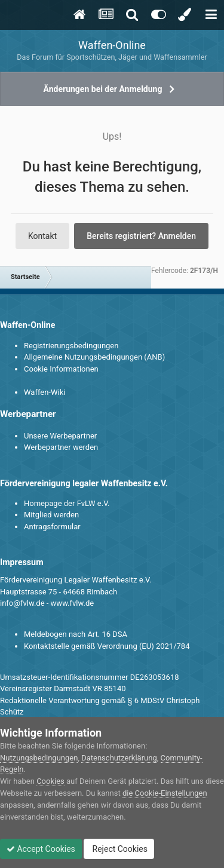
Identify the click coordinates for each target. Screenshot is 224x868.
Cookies (50, 781)
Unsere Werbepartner (60, 436)
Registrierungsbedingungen (71, 346)
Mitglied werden (51, 515)
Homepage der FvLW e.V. (67, 503)
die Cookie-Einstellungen (165, 793)
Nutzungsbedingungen (39, 758)
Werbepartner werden (61, 447)
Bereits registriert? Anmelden (141, 236)
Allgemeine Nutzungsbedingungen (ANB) (94, 357)
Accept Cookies (41, 849)
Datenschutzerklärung (119, 758)
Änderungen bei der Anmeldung (103, 89)
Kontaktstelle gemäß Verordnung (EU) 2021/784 (107, 646)
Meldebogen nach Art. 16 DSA (76, 634)
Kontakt (42, 236)
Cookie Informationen (61, 369)
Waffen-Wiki (45, 392)
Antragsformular (52, 527)
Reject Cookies (119, 849)
